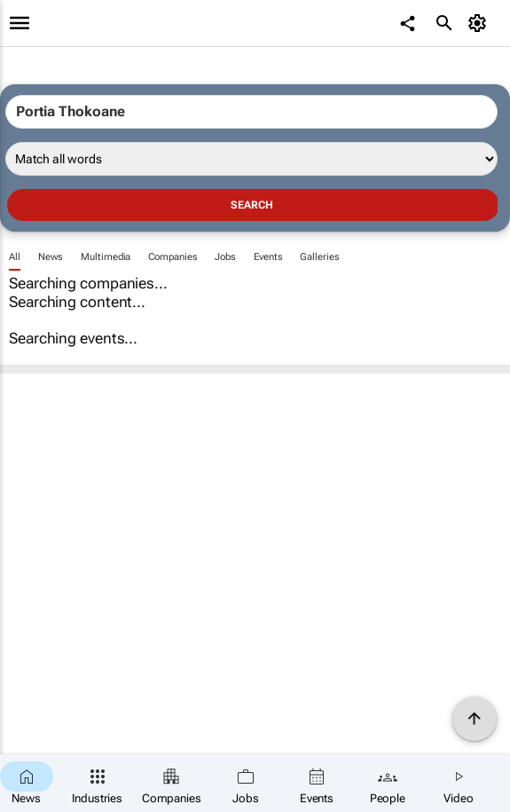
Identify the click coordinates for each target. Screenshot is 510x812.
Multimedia (106, 257)
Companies (173, 257)
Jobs (225, 257)
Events (268, 257)
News (51, 257)
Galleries (319, 257)
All (15, 257)
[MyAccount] (479, 23)
